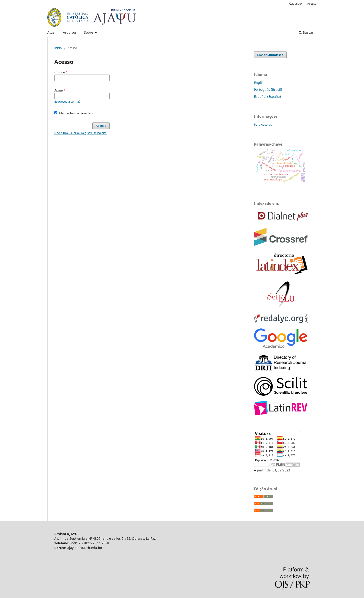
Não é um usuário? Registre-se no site (80, 133)
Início (58, 48)
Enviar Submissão (270, 55)
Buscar (306, 32)
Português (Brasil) (268, 90)
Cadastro (296, 3)
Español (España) (267, 96)
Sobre (89, 32)
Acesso (312, 3)
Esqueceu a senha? (67, 101)
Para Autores (263, 124)
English (260, 83)
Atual (51, 32)
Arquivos (70, 32)
